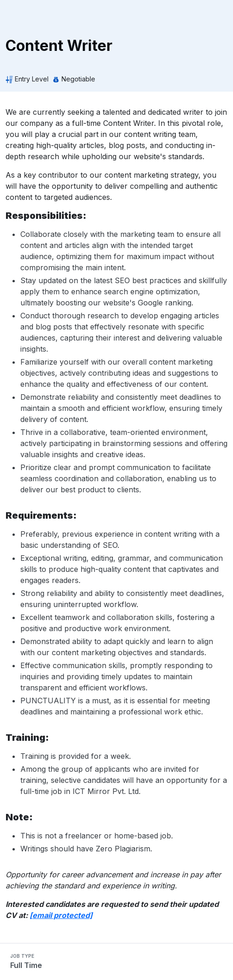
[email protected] (61, 915)
